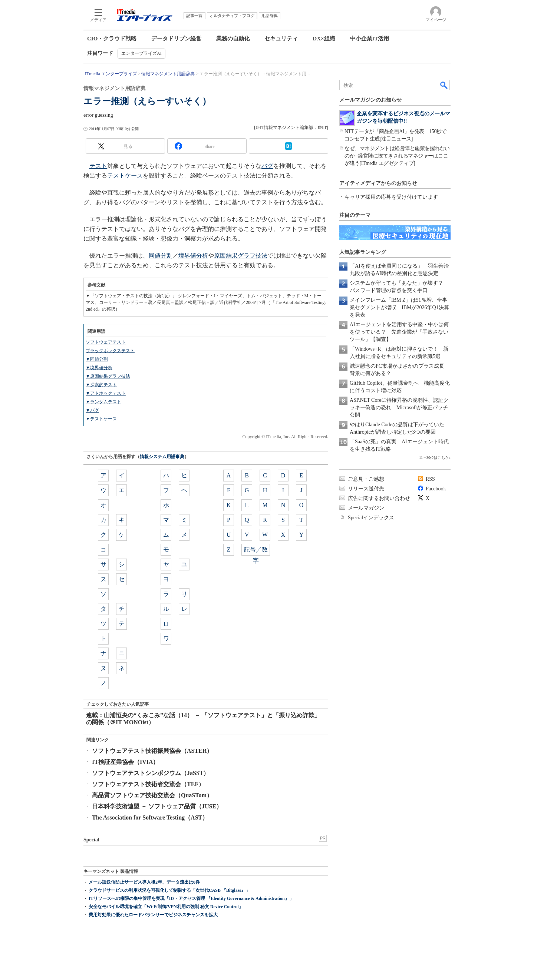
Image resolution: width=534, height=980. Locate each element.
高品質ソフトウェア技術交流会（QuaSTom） (152, 795)
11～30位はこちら (434, 458)
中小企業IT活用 (370, 39)
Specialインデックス (371, 518)
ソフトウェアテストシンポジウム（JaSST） (151, 773)
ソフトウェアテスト (106, 342)
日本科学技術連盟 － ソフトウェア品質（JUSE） (157, 806)
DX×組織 (324, 39)
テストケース (125, 176)
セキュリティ (281, 39)
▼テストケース (101, 419)
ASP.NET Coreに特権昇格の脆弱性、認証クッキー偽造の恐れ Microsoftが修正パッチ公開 (399, 408)
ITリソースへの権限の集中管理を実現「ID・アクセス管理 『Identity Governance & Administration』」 (191, 898)
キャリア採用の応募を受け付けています (391, 197)
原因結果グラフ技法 (241, 256)
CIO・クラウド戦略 (112, 39)
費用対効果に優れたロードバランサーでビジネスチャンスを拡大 (153, 915)
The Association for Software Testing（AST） (150, 817)
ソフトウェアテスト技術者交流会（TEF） (148, 784)
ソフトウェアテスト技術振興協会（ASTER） (152, 751)
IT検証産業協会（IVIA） (125, 762)
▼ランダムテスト (103, 402)
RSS (430, 479)
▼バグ (92, 410)
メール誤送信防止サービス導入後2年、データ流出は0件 (144, 882)
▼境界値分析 (99, 368)
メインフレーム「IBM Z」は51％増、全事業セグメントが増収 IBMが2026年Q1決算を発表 (399, 307)
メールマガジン (366, 508)
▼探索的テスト (101, 385)
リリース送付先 (366, 489)
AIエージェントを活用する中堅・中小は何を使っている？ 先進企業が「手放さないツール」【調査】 (399, 332)
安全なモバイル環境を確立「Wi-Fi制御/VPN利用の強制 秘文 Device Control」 (166, 907)
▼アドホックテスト (106, 393)
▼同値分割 (97, 359)
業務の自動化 (233, 39)
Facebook (436, 489)
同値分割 (161, 256)
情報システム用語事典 (162, 457)
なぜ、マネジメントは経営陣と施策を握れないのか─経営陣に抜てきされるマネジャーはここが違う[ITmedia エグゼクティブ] (397, 156)
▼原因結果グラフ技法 (108, 376)
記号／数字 (256, 551)
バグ (267, 166)
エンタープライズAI (141, 53)
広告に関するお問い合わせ (379, 498)
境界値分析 (193, 256)
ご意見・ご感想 (366, 479)
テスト (98, 166)
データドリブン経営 (176, 39)
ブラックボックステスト (110, 351)
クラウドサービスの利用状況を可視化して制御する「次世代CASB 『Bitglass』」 (169, 890)
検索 (444, 85)
